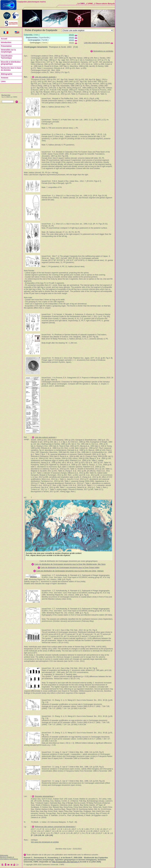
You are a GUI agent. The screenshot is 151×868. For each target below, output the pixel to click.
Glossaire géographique (44, 796)
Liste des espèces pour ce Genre (97, 43)
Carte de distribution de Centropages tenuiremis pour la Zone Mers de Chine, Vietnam (70, 571)
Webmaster (4, 855)
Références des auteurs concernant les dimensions (55, 827)
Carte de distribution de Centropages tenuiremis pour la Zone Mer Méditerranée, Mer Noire (70, 564)
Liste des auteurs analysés (45, 77)
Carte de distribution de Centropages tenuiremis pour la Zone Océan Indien (70, 567)
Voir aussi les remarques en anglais (45, 842)
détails (72, 35)
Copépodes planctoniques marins (32, 2)
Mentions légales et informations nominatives (9, 858)
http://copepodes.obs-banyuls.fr (66, 862)
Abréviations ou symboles (103, 51)
